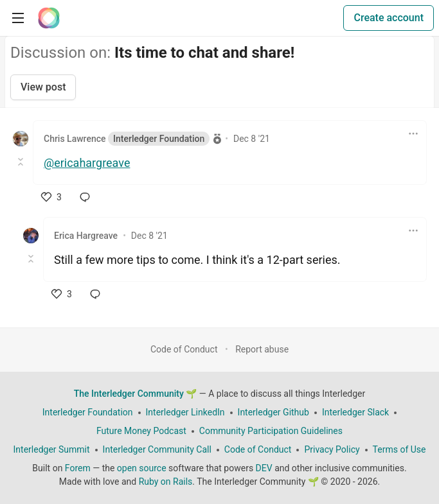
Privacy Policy (332, 449)
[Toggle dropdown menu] (413, 134)
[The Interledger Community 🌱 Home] (49, 18)
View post (43, 87)
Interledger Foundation (88, 412)
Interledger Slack (355, 412)
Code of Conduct (184, 349)
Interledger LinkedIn (185, 412)
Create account (389, 18)
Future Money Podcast (141, 431)
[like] (51, 197)
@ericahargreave (87, 163)
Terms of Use (399, 449)
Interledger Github (273, 412)
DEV (264, 468)
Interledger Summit (52, 449)
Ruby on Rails (166, 482)
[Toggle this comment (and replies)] (22, 162)
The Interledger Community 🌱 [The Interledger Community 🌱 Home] (136, 394)
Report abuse (262, 349)
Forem (78, 468)
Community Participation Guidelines (271, 431)
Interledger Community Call (157, 449)
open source (142, 468)
